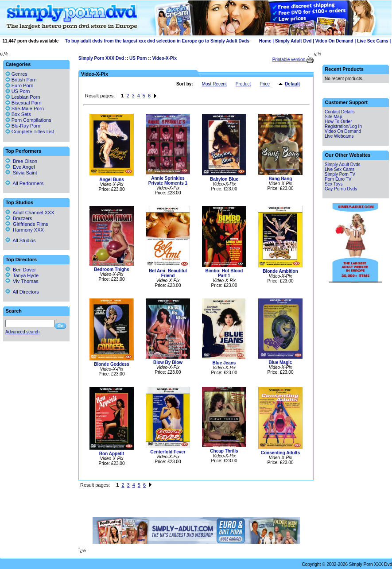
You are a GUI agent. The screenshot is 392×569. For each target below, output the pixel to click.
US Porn (138, 58)
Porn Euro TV (338, 179)
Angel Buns (112, 180)
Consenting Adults (281, 453)
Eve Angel (20, 167)
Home (265, 41)
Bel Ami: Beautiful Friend (168, 273)
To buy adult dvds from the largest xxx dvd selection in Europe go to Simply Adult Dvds (157, 41)
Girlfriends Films (27, 224)
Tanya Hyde (22, 275)
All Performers (24, 183)
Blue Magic (281, 362)
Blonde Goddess (111, 364)
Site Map (333, 117)
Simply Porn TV (340, 174)
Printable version (289, 60)
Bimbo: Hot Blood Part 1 (224, 273)
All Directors (22, 292)
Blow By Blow (168, 362)
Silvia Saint (21, 173)
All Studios (20, 240)
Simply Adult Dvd (293, 41)
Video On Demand (334, 41)
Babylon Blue (224, 179)
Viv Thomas (22, 281)
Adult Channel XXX (30, 213)
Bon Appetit (112, 454)
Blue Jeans (224, 363)
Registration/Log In (343, 126)
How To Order (338, 122)
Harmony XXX (25, 230)
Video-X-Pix (165, 58)
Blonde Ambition (280, 271)
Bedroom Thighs (111, 269)
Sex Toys (334, 184)
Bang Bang (281, 179)
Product (243, 84)
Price (265, 84)
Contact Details (340, 112)
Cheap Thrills (224, 451)
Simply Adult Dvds (343, 165)
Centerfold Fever (168, 452)
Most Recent (214, 84)
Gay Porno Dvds (341, 189)
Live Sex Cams (373, 41)
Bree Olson (21, 161)
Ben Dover (21, 270)
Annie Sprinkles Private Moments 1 (168, 181)
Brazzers (19, 218)
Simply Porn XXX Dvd (101, 58)
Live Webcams (339, 136)
